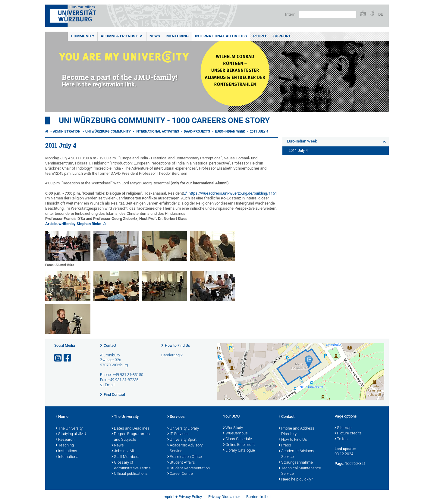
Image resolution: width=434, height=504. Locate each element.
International (68, 457)
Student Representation (189, 468)
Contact (110, 346)
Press (285, 446)
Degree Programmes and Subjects (131, 437)
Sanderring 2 (172, 355)
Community (83, 36)
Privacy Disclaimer (224, 497)
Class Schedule (237, 439)
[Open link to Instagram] (58, 358)
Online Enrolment (239, 445)
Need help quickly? (296, 480)
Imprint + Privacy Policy (182, 497)
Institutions (66, 451)
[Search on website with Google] (328, 15)
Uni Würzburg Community (108, 131)
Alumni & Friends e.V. (122, 36)
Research (65, 440)
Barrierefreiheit (259, 497)
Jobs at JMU (124, 451)
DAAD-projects (197, 131)
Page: (339, 463)
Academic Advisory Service (185, 448)
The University (69, 429)
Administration (67, 131)
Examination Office (185, 457)
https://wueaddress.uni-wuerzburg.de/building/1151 (233, 193)
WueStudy (233, 428)
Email (110, 385)
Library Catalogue (239, 451)
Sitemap (343, 428)
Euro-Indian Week (230, 131)
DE (381, 14)
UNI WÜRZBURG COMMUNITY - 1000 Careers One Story (164, 121)
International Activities (221, 36)
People (260, 36)
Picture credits (348, 434)
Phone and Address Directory (297, 432)
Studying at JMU (71, 434)
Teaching (65, 446)
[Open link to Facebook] (68, 358)
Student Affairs (181, 463)
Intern (290, 14)
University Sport (182, 440)
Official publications (130, 474)
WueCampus (235, 434)
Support (282, 36)
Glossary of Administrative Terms (131, 466)
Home (62, 417)
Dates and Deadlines (131, 429)
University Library (183, 429)
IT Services (178, 434)
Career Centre (180, 474)
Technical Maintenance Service (300, 471)
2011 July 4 (259, 131)
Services (176, 417)
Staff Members (126, 457)
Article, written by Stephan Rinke (73, 224)
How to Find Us (177, 346)
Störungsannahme (296, 463)
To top (341, 439)
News (155, 36)
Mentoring (178, 36)
